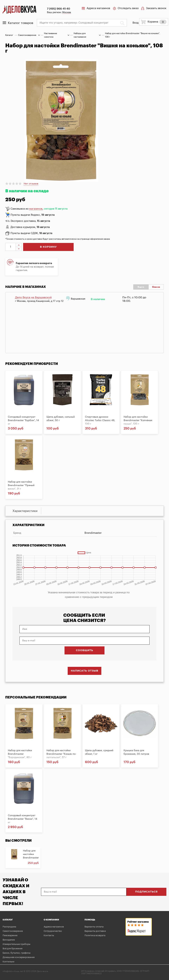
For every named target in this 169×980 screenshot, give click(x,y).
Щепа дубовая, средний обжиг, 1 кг (99, 752)
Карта (141, 287)
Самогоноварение (27, 35)
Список (156, 287)
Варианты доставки (95, 931)
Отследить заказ (126, 8)
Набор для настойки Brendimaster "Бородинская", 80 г (20, 754)
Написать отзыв (84, 671)
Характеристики (25, 511)
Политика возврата (95, 935)
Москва (67, 12)
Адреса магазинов (96, 8)
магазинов (36, 209)
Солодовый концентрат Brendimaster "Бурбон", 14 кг (23, 420)
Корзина (154, 22)
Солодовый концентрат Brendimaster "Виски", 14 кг (23, 819)
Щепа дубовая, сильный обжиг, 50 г (61, 419)
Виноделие (9, 940)
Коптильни (9, 962)
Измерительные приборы (16, 944)
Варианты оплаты (94, 927)
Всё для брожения (13, 948)
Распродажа (9, 927)
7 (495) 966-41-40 (59, 9)
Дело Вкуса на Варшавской (33, 297)
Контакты (49, 935)
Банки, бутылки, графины (17, 953)
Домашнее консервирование (19, 957)
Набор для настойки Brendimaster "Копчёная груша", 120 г (138, 420)
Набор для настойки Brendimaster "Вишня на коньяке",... (31, 858)
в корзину (48, 247)
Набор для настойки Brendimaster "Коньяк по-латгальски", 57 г (61, 754)
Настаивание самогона (50, 35)
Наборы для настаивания (80, 35)
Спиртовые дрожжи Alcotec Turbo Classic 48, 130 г (100, 420)
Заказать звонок (154, 8)
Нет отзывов (31, 184)
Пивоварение (10, 935)
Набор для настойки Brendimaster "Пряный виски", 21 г (21, 485)
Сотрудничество (53, 931)
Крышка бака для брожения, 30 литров (136, 752)
